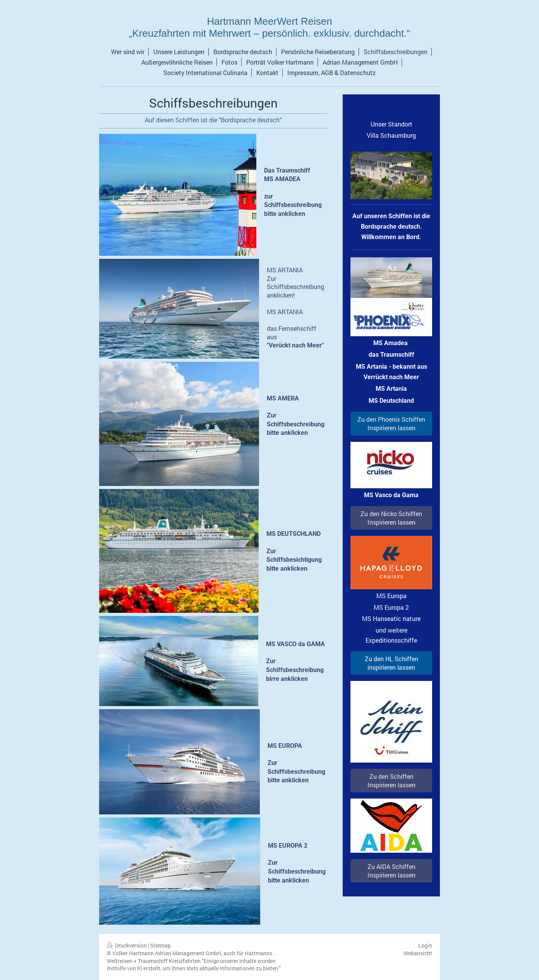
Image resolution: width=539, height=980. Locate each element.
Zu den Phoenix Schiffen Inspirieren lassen (391, 423)
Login (425, 945)
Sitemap (160, 945)
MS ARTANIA (285, 270)
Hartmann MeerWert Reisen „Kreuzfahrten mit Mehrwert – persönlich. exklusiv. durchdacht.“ (269, 27)
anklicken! (281, 295)
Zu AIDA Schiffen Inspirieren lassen (391, 871)
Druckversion (127, 945)
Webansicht (418, 953)
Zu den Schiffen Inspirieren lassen (391, 781)
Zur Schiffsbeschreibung (295, 283)
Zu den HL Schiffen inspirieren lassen (391, 663)
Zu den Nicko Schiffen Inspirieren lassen (391, 518)
